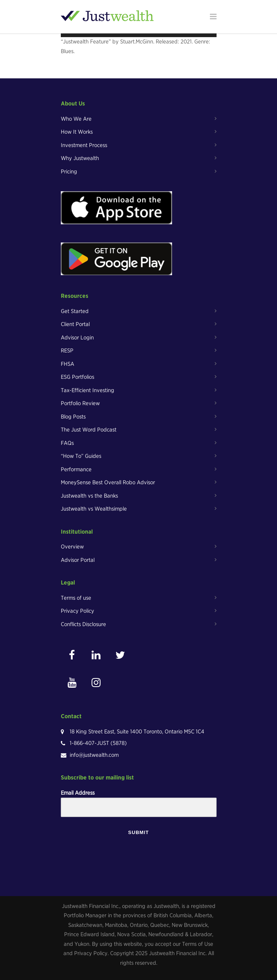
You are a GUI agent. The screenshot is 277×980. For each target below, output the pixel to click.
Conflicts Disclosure (83, 624)
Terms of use (76, 598)
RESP (67, 351)
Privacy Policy (78, 611)
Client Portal (75, 324)
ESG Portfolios (78, 377)
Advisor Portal (78, 560)
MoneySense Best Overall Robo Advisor (108, 482)
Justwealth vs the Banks (89, 496)
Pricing (69, 172)
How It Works (77, 132)
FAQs (67, 443)
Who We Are (76, 119)
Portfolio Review (80, 403)
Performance (76, 469)
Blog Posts (73, 417)
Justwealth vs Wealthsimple (94, 509)
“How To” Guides (81, 456)
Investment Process (84, 145)
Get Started (75, 311)
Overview (72, 547)
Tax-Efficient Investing (88, 390)
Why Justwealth (80, 158)
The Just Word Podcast (89, 430)
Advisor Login (77, 338)
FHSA (67, 364)
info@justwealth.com (94, 755)
